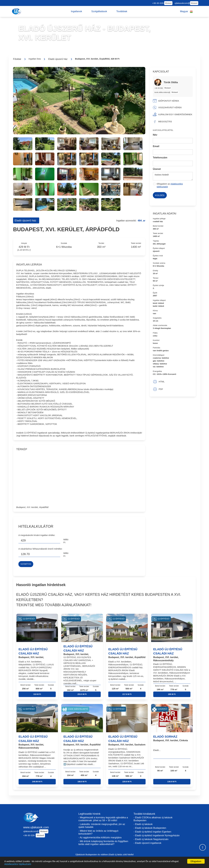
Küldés (160, 195)
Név (155, 135)
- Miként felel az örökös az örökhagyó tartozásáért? (98, 832)
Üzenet (157, 169)
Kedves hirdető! (173, 176)
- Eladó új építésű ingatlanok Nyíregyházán (157, 835)
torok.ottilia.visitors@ (162, 92)
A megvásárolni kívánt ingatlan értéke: (37, 535)
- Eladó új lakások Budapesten (150, 828)
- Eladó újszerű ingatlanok (147, 843)
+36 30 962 (159, 88)
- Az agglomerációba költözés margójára (100, 838)
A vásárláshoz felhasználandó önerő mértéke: (40, 549)
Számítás (26, 564)
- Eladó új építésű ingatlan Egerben (152, 832)
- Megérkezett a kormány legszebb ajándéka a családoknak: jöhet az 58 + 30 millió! (103, 819)
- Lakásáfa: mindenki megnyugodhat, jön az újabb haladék (102, 826)
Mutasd (168, 3)
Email (156, 146)
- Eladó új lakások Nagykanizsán (151, 839)
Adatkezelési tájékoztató (18, 865)
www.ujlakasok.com (36, 827)
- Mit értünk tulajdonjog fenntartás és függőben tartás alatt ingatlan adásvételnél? (103, 843)
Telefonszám (160, 158)
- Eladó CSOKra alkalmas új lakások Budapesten (153, 819)
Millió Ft (66, 541)
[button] (76, 11)
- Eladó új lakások (143, 824)
